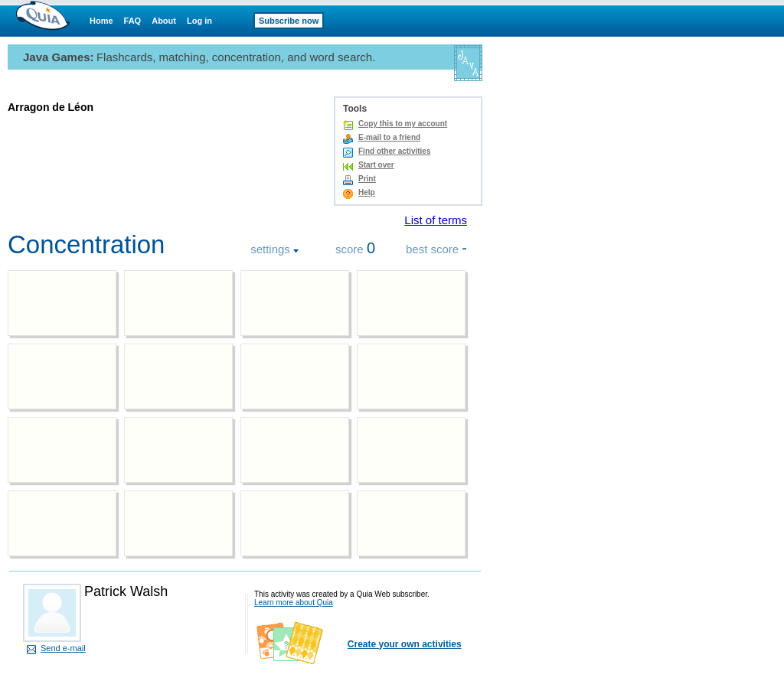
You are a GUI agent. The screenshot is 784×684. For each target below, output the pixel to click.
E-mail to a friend (389, 137)
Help (367, 192)
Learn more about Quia (294, 603)
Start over (376, 165)
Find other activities (394, 151)
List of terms (436, 220)
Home (101, 21)
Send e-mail (63, 648)
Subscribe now (289, 21)
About (164, 21)
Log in (199, 21)
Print (367, 179)
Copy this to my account (403, 124)
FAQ (133, 21)
